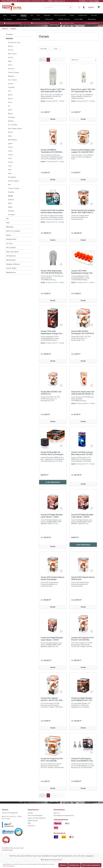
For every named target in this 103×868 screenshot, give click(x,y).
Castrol (10, 162)
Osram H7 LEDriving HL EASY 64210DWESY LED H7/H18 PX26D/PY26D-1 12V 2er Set (82, 760)
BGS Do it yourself (13, 231)
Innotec (11, 84)
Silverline (11, 192)
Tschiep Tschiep (14, 188)
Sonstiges (11, 215)
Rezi (10, 185)
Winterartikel (11, 260)
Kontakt (30, 813)
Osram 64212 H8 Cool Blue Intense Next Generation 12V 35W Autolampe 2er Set (52, 211)
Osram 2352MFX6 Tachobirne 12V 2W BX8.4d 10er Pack (53, 151)
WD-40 (10, 132)
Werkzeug (10, 227)
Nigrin (10, 61)
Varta (10, 173)
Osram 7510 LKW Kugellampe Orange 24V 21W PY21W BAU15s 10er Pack (52, 332)
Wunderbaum (12, 140)
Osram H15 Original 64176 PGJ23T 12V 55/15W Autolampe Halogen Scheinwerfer (82, 639)
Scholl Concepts (14, 72)
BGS (8, 223)
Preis (57, 49)
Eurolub (11, 57)
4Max (10, 136)
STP (9, 91)
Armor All (11, 69)
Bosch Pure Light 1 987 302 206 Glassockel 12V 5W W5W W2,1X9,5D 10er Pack (53, 91)
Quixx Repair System (15, 128)
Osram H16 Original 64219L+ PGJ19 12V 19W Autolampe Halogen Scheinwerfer (51, 699)
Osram (11, 196)
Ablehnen (63, 865)
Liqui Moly (11, 87)
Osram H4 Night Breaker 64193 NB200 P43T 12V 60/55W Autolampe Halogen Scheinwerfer (82, 699)
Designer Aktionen (13, 264)
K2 (9, 106)
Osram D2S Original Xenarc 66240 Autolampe (53, 578)
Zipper (10, 143)
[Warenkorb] (93, 7)
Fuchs (10, 158)
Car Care (9, 243)
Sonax (10, 65)
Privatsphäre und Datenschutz (64, 815)
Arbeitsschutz (11, 239)
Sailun (10, 203)
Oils (7, 219)
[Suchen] (70, 7)
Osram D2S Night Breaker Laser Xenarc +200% (82, 516)
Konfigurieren (74, 865)
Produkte (9, 34)
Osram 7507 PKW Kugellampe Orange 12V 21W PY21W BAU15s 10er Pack (82, 272)
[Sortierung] (84, 60)
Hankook (11, 200)
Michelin (11, 121)
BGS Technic (12, 54)
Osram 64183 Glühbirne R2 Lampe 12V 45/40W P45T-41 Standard (83, 151)
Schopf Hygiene (14, 181)
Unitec (10, 151)
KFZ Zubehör (11, 248)
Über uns (57, 813)
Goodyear (11, 117)
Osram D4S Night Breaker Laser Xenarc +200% (52, 639)
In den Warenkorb (53, 482)
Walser (10, 207)
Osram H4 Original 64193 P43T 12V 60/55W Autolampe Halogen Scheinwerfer (52, 760)
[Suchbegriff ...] (56, 7)
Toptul (10, 147)
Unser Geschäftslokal (35, 815)
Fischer (10, 155)
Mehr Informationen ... (9, 866)
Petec (10, 102)
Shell (10, 170)
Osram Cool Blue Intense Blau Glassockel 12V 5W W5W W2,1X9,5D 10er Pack (83, 453)
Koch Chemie (12, 80)
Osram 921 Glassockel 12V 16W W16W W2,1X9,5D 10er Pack (83, 393)
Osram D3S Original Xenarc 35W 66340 (83, 578)
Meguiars (11, 76)
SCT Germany (13, 125)
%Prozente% (11, 256)
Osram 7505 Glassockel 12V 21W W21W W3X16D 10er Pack (51, 272)
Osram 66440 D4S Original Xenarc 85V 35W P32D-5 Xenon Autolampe (83, 211)
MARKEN (9, 39)
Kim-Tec (11, 50)
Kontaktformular (7, 850)
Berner (10, 95)
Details (53, 119)
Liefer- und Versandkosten (37, 818)
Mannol (10, 46)
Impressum (31, 826)
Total (10, 166)
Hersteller (45, 49)
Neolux (10, 114)
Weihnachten (11, 272)
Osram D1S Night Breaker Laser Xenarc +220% (52, 516)
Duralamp (11, 211)
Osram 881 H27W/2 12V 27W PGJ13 (51, 393)
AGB (29, 823)
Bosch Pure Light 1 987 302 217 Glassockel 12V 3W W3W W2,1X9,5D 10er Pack (83, 91)
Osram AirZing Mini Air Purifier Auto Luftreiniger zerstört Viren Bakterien (52, 453)
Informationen (59, 810)
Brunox (10, 99)
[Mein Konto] (84, 7)
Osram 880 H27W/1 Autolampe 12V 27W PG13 (83, 332)
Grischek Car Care (14, 42)
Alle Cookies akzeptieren (91, 865)
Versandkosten (46, 856)
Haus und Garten (12, 252)
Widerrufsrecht (33, 821)
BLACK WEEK (11, 268)
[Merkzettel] (79, 7)
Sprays (9, 235)
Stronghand (12, 177)
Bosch (10, 110)
